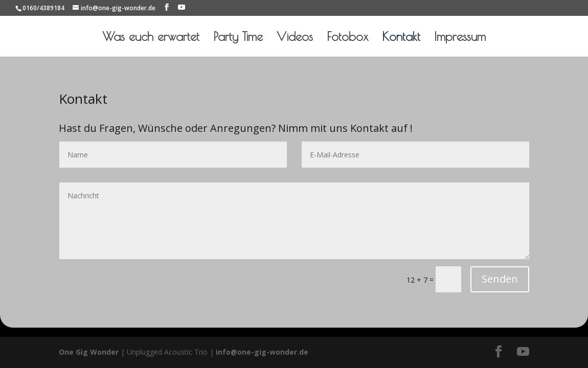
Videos (295, 38)
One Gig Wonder (89, 352)
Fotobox (347, 38)
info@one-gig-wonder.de (262, 352)
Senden (500, 279)
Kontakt (401, 38)
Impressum (460, 38)
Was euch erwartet (151, 38)
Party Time (238, 38)
